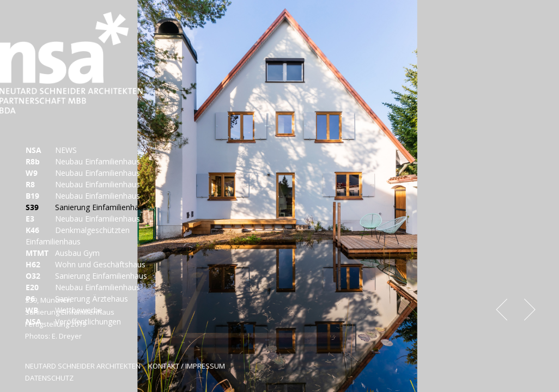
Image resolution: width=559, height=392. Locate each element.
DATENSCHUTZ (49, 378)
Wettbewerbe (64, 310)
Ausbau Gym (63, 253)
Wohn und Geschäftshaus (86, 264)
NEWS (51, 150)
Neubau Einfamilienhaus (83, 161)
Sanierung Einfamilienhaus (86, 207)
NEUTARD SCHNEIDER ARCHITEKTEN (83, 366)
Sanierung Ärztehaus (77, 299)
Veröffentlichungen (73, 321)
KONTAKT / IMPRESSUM (187, 366)
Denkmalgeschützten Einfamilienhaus (78, 235)
